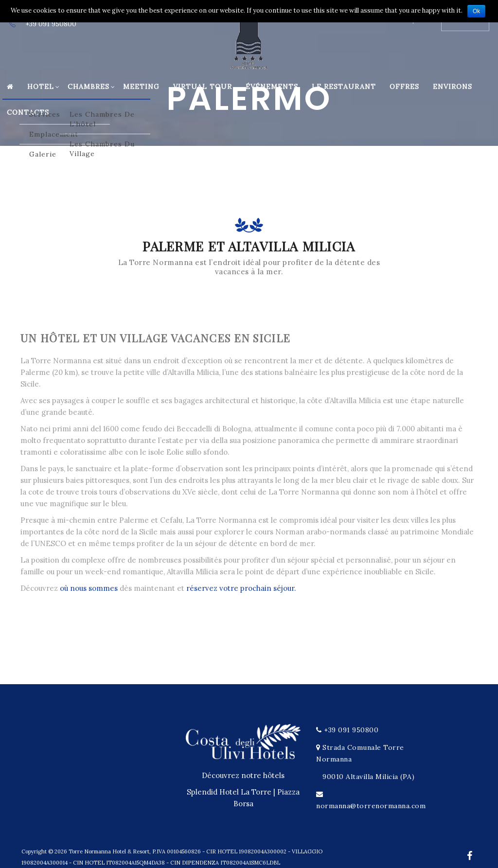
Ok (476, 11)
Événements (272, 87)
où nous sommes (89, 588)
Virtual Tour (203, 87)
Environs (453, 87)
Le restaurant (344, 87)
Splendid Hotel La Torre (229, 792)
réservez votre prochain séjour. (241, 588)
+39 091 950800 (351, 730)
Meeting (141, 87)
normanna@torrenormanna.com (371, 806)
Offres (404, 87)
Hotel (44, 87)
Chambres (91, 87)
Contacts (28, 112)
